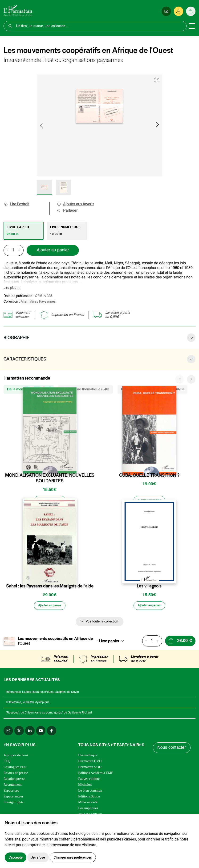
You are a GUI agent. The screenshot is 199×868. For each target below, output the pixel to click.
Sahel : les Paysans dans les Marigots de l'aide (50, 587)
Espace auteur (13, 798)
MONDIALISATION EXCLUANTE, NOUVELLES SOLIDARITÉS (50, 478)
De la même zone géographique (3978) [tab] (152, 389)
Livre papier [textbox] (109, 642)
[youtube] (41, 732)
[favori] (74, 466)
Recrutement (13, 786)
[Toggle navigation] (192, 26)
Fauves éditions (89, 780)
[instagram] (8, 732)
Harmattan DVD (90, 763)
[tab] (24, 231)
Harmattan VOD (90, 769)
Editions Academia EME (96, 774)
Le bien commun (90, 792)
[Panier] (191, 11)
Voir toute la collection (102, 623)
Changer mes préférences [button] (73, 857)
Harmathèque (88, 757)
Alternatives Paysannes (38, 302)
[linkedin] (30, 732)
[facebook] (52, 732)
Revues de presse (16, 774)
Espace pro (11, 792)
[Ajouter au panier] (50, 501)
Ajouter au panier (53, 250)
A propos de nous (16, 757)
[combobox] (113, 642)
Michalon (85, 786)
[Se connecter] (179, 11)
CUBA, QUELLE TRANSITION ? (149, 475)
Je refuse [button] (38, 857)
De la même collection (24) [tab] (29, 389)
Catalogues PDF (15, 769)
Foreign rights (14, 804)
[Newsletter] (166, 11)
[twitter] (19, 732)
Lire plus (10, 288)
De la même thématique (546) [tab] (86, 389)
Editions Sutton (89, 798)
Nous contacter (172, 749)
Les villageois (149, 587)
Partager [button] (67, 211)
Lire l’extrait (16, 204)
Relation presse (14, 780)
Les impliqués (88, 810)
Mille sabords (88, 804)
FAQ (7, 763)
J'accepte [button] (16, 857)
